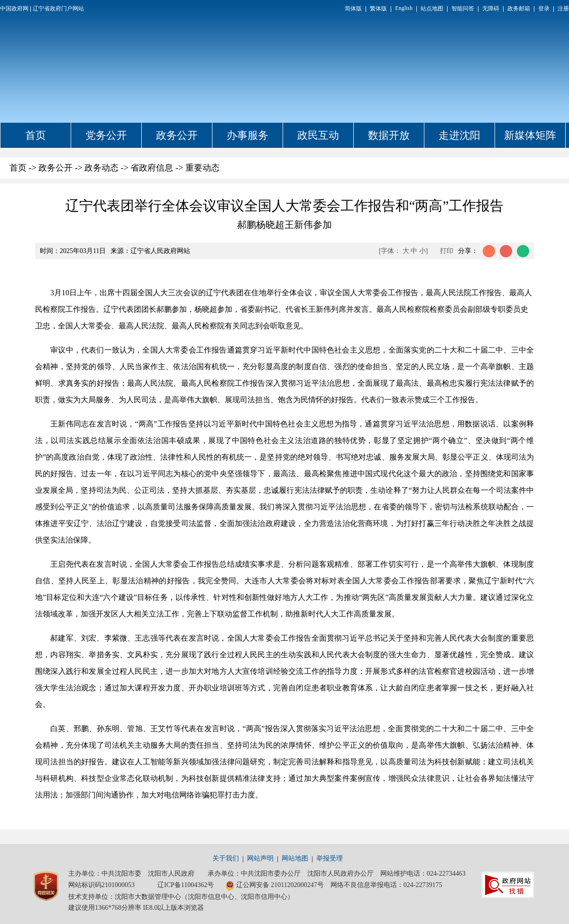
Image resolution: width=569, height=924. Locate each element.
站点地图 (432, 9)
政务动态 (101, 168)
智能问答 (463, 9)
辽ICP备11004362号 (186, 885)
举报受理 (330, 858)
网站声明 (260, 858)
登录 (544, 9)
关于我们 (226, 858)
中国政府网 (14, 9)
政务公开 (177, 135)
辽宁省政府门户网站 (58, 9)
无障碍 (491, 9)
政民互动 (318, 135)
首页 (36, 135)
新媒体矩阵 (530, 135)
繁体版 (378, 9)
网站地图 (295, 858)
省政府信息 (152, 168)
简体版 (353, 9)
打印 (447, 251)
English (404, 8)
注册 (563, 9)
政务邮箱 (519, 9)
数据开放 (389, 135)
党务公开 (106, 135)
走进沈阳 (459, 135)
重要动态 (202, 168)
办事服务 (248, 135)
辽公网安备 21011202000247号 (275, 886)
